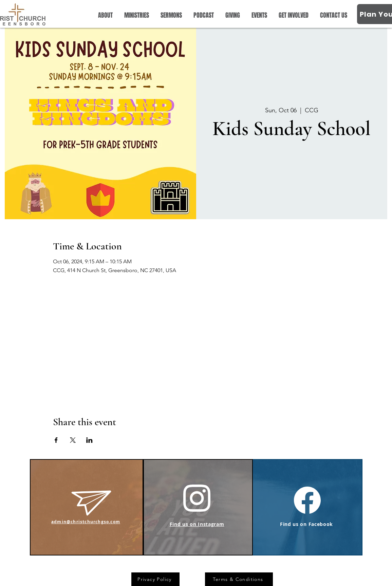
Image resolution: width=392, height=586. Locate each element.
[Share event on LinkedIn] (89, 440)
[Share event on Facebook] (56, 440)
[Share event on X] (73, 440)
